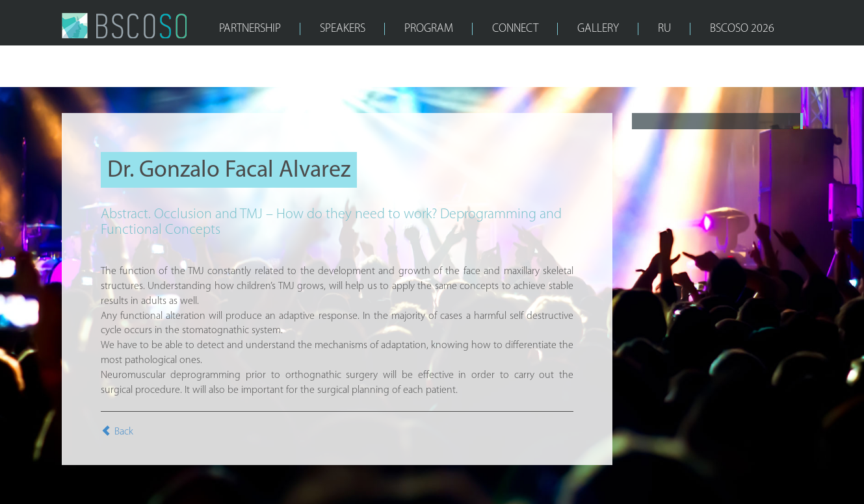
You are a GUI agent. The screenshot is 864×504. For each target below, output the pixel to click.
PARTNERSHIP (250, 29)
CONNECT (515, 29)
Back (117, 432)
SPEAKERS (343, 29)
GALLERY (598, 29)
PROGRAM (429, 29)
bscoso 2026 (742, 29)
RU (664, 29)
